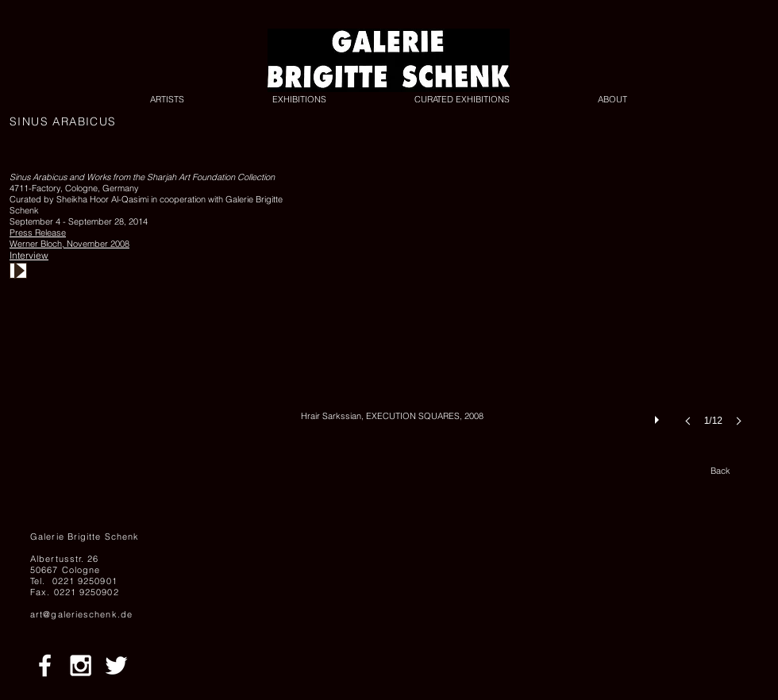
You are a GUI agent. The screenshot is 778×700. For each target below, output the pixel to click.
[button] (526, 315)
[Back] (720, 471)
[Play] (18, 271)
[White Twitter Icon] (116, 665)
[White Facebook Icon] (45, 665)
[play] (659, 416)
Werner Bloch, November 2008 (69, 244)
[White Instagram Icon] (81, 665)
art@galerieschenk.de (81, 614)
